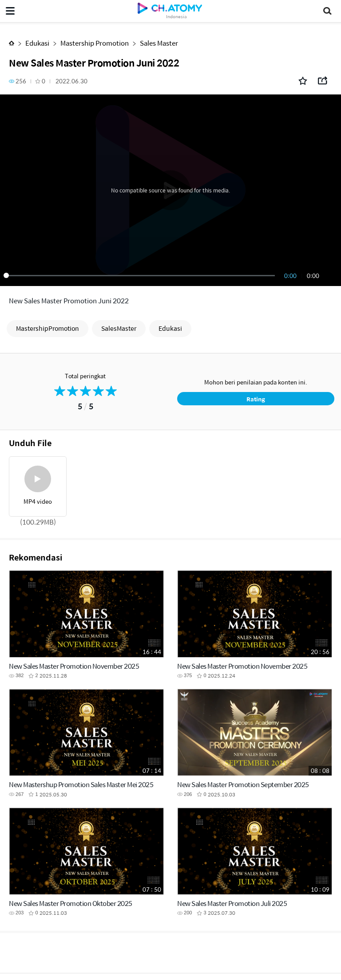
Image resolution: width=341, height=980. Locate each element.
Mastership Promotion (95, 43)
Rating (256, 399)
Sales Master (159, 43)
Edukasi (37, 43)
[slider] (141, 275)
